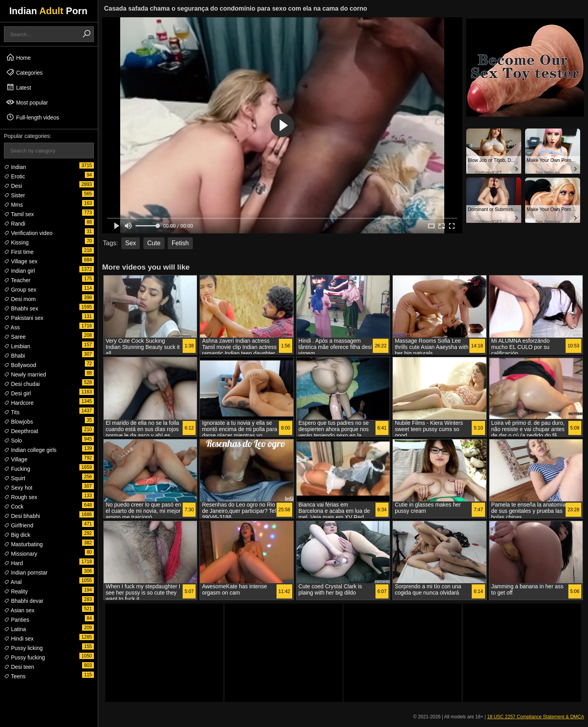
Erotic (15, 176)
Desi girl (17, 393)
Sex (131, 243)
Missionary (21, 554)
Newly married (25, 375)
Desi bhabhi (22, 516)
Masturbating (23, 544)
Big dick (17, 535)
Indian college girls (30, 450)
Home (18, 57)
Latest (18, 87)
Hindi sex (19, 639)
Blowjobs (18, 422)
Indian (15, 167)
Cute (154, 243)
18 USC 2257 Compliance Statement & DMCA (536, 717)
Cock (14, 507)
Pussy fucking (24, 657)
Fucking (17, 469)
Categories (24, 72)
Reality (16, 591)
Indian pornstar (26, 573)
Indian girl (19, 271)
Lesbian (17, 346)
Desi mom (20, 299)
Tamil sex (19, 214)
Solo (13, 441)
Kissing (16, 242)
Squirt (15, 478)
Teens (15, 676)
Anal (13, 582)
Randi (15, 224)
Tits (12, 412)
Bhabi (15, 356)
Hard (13, 563)
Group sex (20, 290)
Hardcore (19, 403)
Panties (17, 620)
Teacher (17, 280)
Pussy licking (23, 648)
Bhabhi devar (24, 601)
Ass (12, 327)
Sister (15, 195)
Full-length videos (33, 117)
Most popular (27, 102)
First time (19, 252)
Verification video (28, 233)
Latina (15, 629)
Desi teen (19, 667)
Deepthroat (21, 431)
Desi (13, 186)
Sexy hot (18, 488)
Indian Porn (48, 11)
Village (16, 459)
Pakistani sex (24, 318)
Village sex (21, 261)
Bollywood (20, 365)
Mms (13, 205)
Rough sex (21, 497)
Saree (15, 337)
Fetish (180, 243)
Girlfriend (19, 525)
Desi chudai (22, 384)
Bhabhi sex (21, 308)
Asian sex (19, 610)
